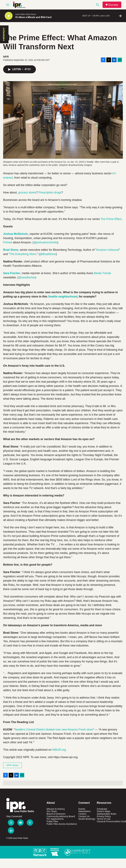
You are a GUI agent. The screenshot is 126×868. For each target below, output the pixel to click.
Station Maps (104, 811)
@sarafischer (27, 277)
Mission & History (56, 809)
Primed (8, 242)
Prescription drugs (50, 192)
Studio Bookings (87, 819)
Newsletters (85, 811)
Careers (82, 814)
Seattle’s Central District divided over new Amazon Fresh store (54, 730)
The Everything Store (23, 254)
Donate (113, 5)
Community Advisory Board (61, 816)
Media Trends (102, 273)
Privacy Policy (104, 816)
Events (82, 809)
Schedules (102, 809)
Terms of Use (104, 819)
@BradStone (48, 254)
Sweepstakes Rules (106, 814)
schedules (4, 34)
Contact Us (84, 816)
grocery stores (27, 192)
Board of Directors (56, 814)
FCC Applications (55, 819)
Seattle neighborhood (63, 297)
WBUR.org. (59, 750)
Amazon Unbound (108, 250)
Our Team (52, 811)
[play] (9, 16)
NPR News (12, 765)
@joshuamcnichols (45, 242)
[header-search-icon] (98, 5)
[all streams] (121, 16)
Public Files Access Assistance (62, 824)
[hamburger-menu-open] (8, 5)
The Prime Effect (111, 219)
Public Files (52, 821)
